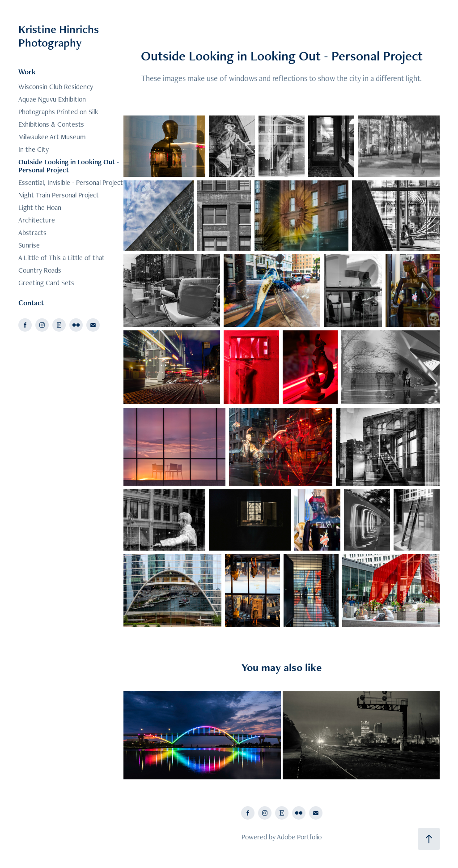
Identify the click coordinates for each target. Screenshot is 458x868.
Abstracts (32, 233)
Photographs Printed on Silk (58, 112)
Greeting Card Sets (46, 283)
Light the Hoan (40, 207)
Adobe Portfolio (299, 837)
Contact (31, 303)
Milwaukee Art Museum (52, 137)
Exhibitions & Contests (51, 124)
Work (27, 72)
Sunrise (29, 245)
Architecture (37, 220)
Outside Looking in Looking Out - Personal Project (69, 166)
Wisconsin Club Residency (56, 87)
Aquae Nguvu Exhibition (52, 99)
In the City (34, 149)
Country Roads (40, 270)
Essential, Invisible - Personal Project (71, 182)
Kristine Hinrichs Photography (60, 36)
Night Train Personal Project (59, 195)
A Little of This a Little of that (61, 258)
